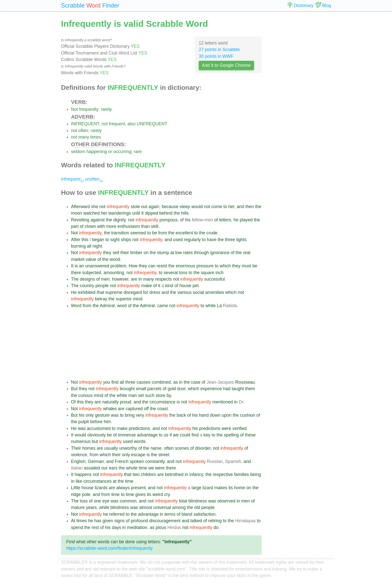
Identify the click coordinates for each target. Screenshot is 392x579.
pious (161, 527)
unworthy (128, 448)
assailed (92, 468)
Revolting (80, 220)
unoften (94, 179)
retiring (215, 521)
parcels (154, 389)
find (115, 382)
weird (158, 494)
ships (126, 240)
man (132, 395)
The (75, 279)
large (196, 488)
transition (120, 233)
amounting (114, 273)
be (154, 233)
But (74, 389)
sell (116, 253)
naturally (110, 402)
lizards (101, 488)
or (110, 152)
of (182, 220)
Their (76, 448)
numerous (81, 441)
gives (140, 494)
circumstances (97, 481)
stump (163, 253)
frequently (89, 109)
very (140, 415)
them (250, 389)
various (185, 292)
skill (155, 226)
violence (79, 455)
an (81, 266)
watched (91, 213)
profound (139, 521)
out (144, 207)
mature (78, 507)
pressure (205, 266)
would (197, 207)
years (91, 507)
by (169, 395)
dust (181, 389)
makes (221, 488)
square (207, 273)
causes (143, 382)
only (90, 415)
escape (138, 455)
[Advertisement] (166, 344)
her (231, 207)
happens (83, 474)
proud (126, 402)
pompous (168, 220)
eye (106, 501)
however (120, 279)
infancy (196, 474)
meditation (137, 527)
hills (185, 213)
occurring (122, 152)
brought (127, 389)
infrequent (72, 179)
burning (78, 246)
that (100, 292)
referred (117, 514)
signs (119, 521)
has (98, 521)
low (178, 253)
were (226, 428)
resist (162, 266)
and (240, 207)
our (104, 468)
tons (183, 273)
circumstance (162, 402)
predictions (139, 428)
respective (223, 474)
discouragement (165, 521)
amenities (215, 292)
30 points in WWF (216, 56)
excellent (184, 233)
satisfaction (204, 514)
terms (170, 514)
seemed (138, 233)
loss (84, 501)
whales (110, 409)
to (225, 207)
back (181, 415)
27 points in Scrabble (219, 50)
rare (138, 152)
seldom (78, 152)
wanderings (120, 213)
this (85, 240)
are (134, 279)
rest (95, 527)
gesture (102, 415)
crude (212, 233)
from (163, 233)
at (172, 253)
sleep (185, 207)
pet (195, 286)
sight (115, 240)
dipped (151, 213)
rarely (106, 109)
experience (211, 389)
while (104, 507)
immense (127, 435)
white (211, 306)
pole (86, 494)
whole (132, 468)
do (216, 527)
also (131, 124)
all (89, 246)
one (97, 501)
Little (76, 488)
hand (204, 415)
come (217, 207)
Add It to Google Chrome (226, 65)
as (176, 382)
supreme (114, 292)
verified (240, 428)
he (236, 220)
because (170, 207)
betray (101, 299)
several (171, 273)
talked (196, 521)
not (104, 124)
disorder (203, 448)
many (84, 137)
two (136, 474)
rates (188, 253)
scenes (182, 448)
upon (227, 415)
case (196, 382)
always (123, 488)
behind (166, 213)
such (150, 395)
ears (113, 468)
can (152, 266)
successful (214, 279)
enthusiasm (129, 226)
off (146, 409)
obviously (97, 435)
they (107, 253)
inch (219, 273)
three (230, 240)
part (75, 226)
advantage (147, 435)
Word (76, 306)
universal (162, 507)
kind (169, 286)
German (96, 461)
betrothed (174, 474)
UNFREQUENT (152, 124)
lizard (208, 488)
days (116, 527)
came (163, 306)
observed (226, 501)
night (97, 246)
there (76, 273)
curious (85, 395)
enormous (185, 266)
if (171, 435)
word (122, 306)
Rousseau (245, 382)
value (91, 259)
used (178, 240)
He (74, 292)
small (141, 389)
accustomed (99, 428)
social (198, 292)
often (83, 131)
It (72, 266)
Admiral (107, 306)
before (96, 422)
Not (74, 109)
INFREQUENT (85, 124)
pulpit (83, 422)
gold (172, 389)
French (122, 461)
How (133, 266)
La (219, 306)
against (98, 220)
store (160, 395)
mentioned (222, 402)
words (140, 441)
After (76, 240)
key (207, 435)
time (143, 468)
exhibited (86, 292)
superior (124, 299)
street (164, 455)
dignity (119, 220)
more (111, 226)
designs (87, 279)
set (141, 395)
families (241, 474)
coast (162, 409)
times (95, 137)
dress (155, 292)
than (145, 226)
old (197, 507)
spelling (231, 435)
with (101, 226)
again (154, 207)
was (115, 415)
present (138, 488)
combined (161, 382)
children (148, 474)
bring (130, 415)
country (87, 286)
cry (167, 494)
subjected (92, 273)
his (188, 220)
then (250, 207)
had (227, 389)
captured (134, 409)
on (146, 253)
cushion (248, 415)
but (95, 441)
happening (97, 152)
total (183, 501)
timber (136, 253)
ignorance (220, 253)
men (105, 279)
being (256, 474)
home (239, 488)
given (108, 521)
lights (241, 240)
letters (225, 220)
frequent (117, 124)
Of (73, 402)
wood (115, 259)
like (79, 481)
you (106, 382)
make (147, 286)
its (231, 488)
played (246, 220)
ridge (76, 494)
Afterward (80, 207)
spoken (137, 461)
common (128, 501)
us (166, 435)
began (98, 240)
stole (135, 207)
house (185, 286)
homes (89, 448)
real (247, 253)
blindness (198, 501)
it (143, 213)
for (146, 292)
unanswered (97, 266)
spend (77, 527)
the (258, 207)
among (179, 507)
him (107, 422)
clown (90, 226)
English (78, 461)
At (73, 521)
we (176, 435)
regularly (192, 240)
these (250, 435)
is (76, 266)
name (156, 448)
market (78, 259)
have (212, 240)
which (225, 266)
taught (238, 389)
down (215, 415)
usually (111, 448)
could (185, 435)
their (125, 253)
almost (146, 507)
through (201, 253)
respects (164, 279)
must (246, 266)
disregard (133, 292)
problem (118, 266)
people (102, 286)
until (136, 213)
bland (187, 514)
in (140, 279)
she (94, 207)
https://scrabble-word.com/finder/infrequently (109, 548)
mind (137, 299)
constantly (155, 461)
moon (76, 213)
